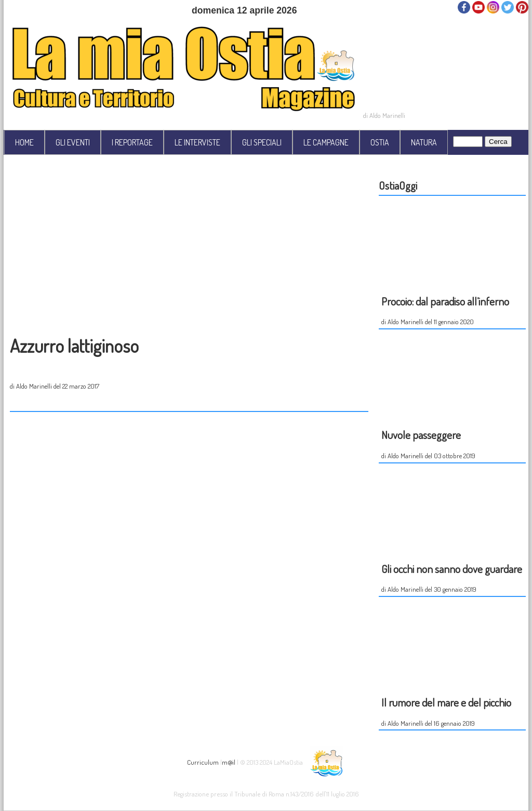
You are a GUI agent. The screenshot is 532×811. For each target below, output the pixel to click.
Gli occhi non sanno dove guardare (452, 569)
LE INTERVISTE (197, 142)
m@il (229, 761)
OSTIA (380, 142)
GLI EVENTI (73, 142)
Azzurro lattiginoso (74, 345)
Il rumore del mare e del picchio (446, 702)
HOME (24, 142)
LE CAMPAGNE (326, 142)
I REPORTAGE (132, 142)
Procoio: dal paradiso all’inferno (445, 301)
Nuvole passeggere (421, 435)
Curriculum (203, 761)
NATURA (424, 142)
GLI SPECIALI (262, 142)
